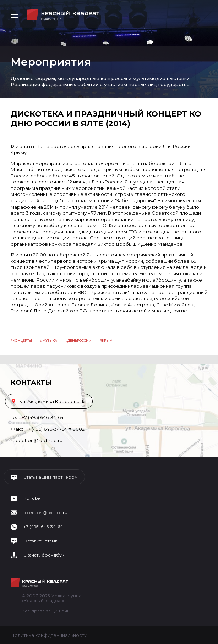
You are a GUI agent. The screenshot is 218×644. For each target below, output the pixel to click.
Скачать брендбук (44, 555)
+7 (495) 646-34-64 (43, 417)
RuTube (32, 498)
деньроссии (80, 341)
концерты (22, 341)
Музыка (50, 341)
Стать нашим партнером (51, 477)
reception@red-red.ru (37, 440)
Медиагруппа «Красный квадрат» (63, 15)
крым (107, 341)
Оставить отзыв (40, 541)
